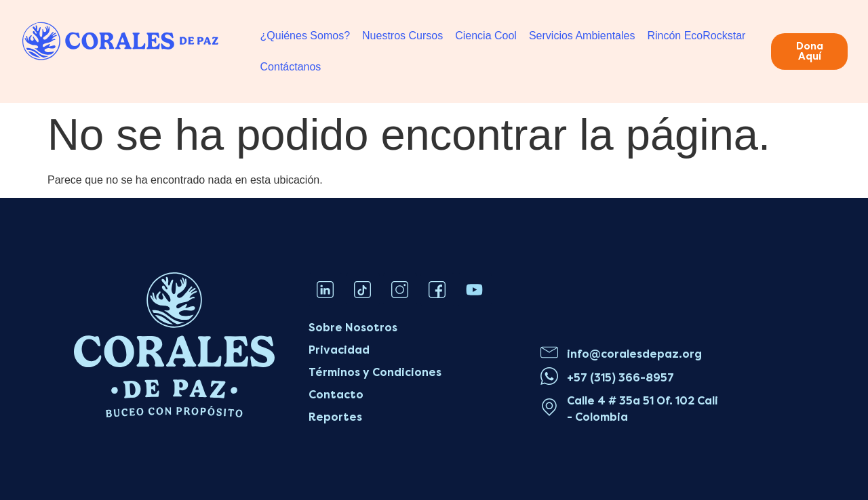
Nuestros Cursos (402, 36)
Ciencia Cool (486, 36)
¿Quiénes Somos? (305, 36)
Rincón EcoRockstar (696, 36)
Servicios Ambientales (582, 36)
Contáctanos (291, 67)
